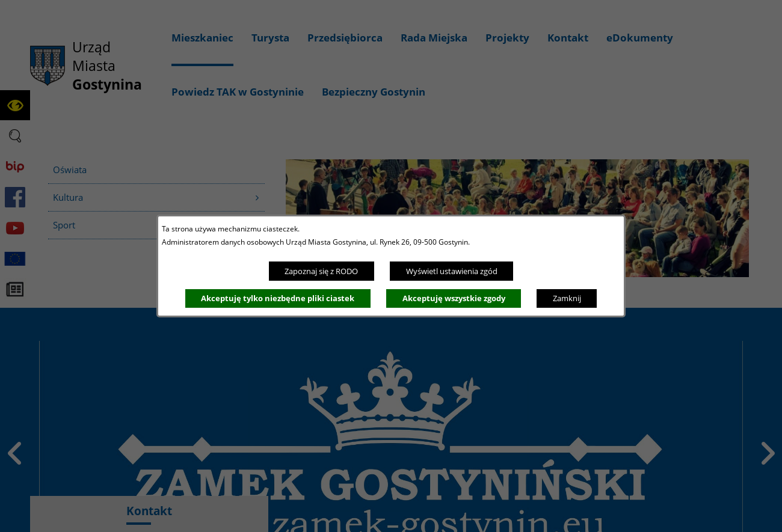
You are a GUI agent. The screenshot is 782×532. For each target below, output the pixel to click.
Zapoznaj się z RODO (321, 271)
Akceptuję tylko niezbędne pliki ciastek (278, 298)
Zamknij (567, 298)
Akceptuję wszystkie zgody (454, 298)
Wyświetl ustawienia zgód (452, 271)
